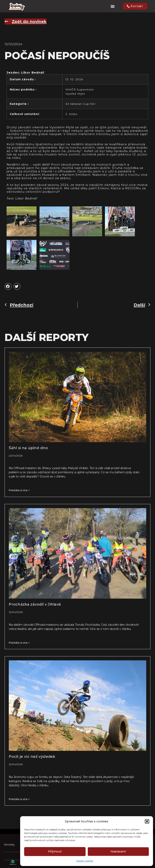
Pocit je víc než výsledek (32, 757)
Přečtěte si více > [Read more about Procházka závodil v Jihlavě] (19, 643)
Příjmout (55, 851)
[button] (147, 821)
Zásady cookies (85, 861)
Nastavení (118, 851)
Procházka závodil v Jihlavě (35, 604)
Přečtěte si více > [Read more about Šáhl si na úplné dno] (19, 490)
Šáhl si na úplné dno (28, 448)
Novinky (9, 850)
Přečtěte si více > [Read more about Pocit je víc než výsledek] (19, 799)
